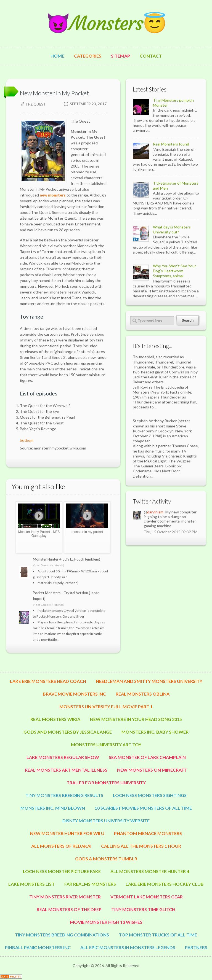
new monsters (53, 195)
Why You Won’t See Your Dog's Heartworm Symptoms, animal (174, 271)
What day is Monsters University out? (172, 229)
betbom (27, 440)
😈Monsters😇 (106, 23)
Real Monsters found (171, 144)
